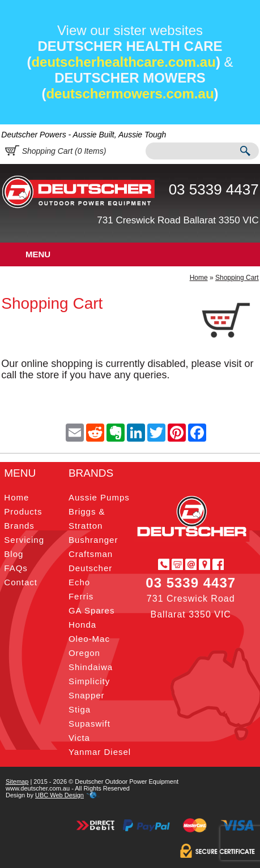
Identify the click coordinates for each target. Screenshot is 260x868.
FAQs (16, 568)
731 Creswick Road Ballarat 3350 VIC (178, 220)
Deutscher (90, 568)
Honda (82, 625)
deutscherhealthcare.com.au (123, 62)
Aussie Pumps (99, 497)
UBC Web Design (59, 795)
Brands (19, 526)
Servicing (24, 540)
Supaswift (89, 724)
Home (199, 278)
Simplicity (89, 681)
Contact (21, 582)
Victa (79, 738)
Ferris (81, 596)
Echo (79, 582)
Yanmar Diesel (100, 752)
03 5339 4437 (214, 189)
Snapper (87, 695)
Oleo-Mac (89, 639)
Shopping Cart (237, 278)
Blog (14, 554)
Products (23, 511)
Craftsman (91, 554)
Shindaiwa (91, 667)
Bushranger (93, 540)
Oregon (84, 653)
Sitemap (17, 781)
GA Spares (92, 610)
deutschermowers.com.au (130, 94)
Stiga (80, 709)
